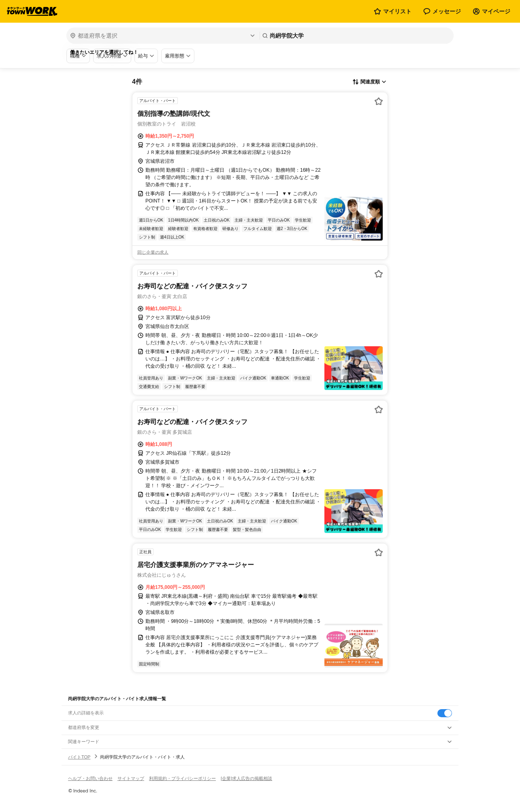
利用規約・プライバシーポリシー (182, 778)
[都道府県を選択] (162, 36)
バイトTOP (79, 757)
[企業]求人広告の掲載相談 (246, 778)
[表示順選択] (369, 82)
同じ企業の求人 (153, 252)
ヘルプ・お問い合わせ (90, 778)
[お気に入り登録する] (379, 101)
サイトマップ (131, 778)
